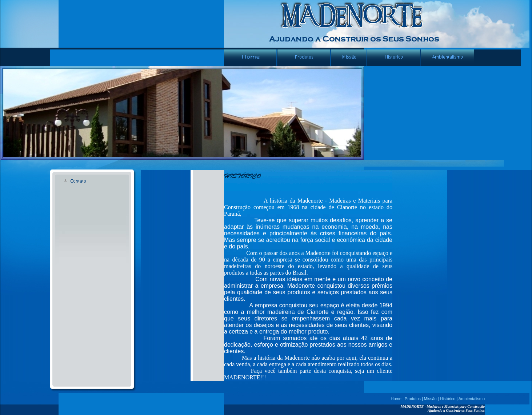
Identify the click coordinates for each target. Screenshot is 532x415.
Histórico (448, 399)
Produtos (413, 399)
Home (396, 399)
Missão (430, 399)
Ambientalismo (472, 399)
